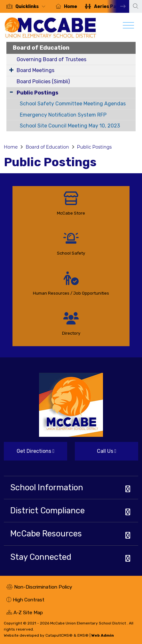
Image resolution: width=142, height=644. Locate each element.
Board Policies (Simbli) (43, 82)
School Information (47, 487)
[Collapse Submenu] (11, 92)
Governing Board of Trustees (51, 59)
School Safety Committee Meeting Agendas (73, 104)
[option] (26, 6)
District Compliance (47, 510)
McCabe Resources (46, 534)
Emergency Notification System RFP (63, 115)
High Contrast (29, 600)
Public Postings (37, 93)
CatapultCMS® (59, 635)
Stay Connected (41, 557)
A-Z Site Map (25, 613)
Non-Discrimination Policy (39, 588)
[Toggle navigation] (128, 27)
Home (71, 7)
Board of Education (41, 48)
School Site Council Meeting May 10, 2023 (70, 126)
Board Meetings (35, 70)
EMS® (83, 635)
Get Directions (29, 454)
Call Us (95, 454)
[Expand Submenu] (11, 70)
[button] (32, 7)
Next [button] (118, 6)
